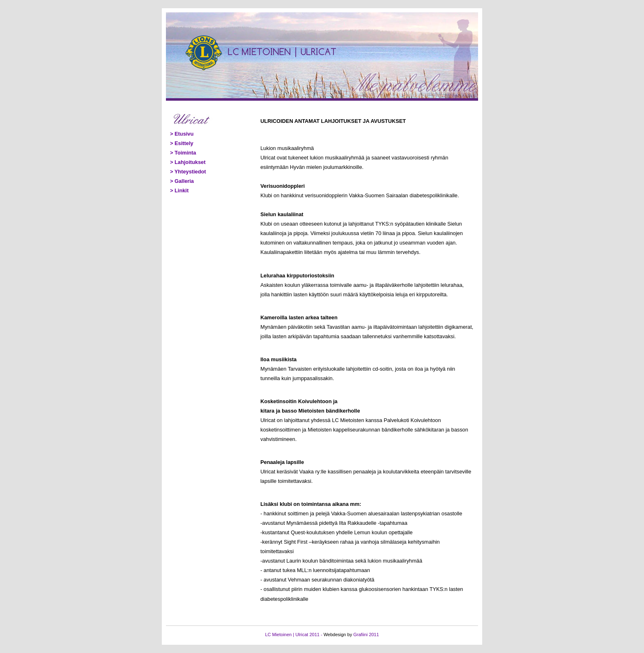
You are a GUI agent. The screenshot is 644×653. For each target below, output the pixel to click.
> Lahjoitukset (188, 162)
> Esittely (182, 143)
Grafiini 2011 (366, 635)
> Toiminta (183, 153)
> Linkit (179, 190)
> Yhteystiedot (188, 172)
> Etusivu (182, 134)
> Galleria (182, 181)
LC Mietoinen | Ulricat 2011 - (294, 635)
